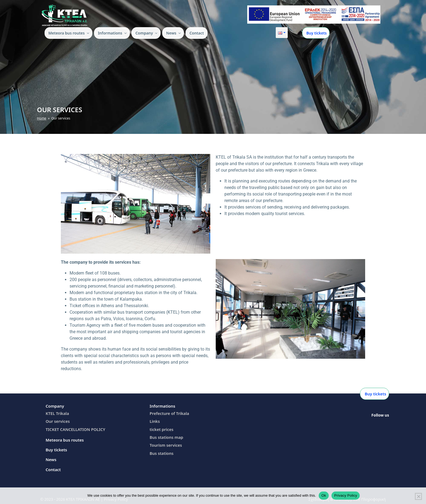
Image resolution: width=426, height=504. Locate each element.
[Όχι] (418, 496)
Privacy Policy (346, 495)
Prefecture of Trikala (169, 413)
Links (155, 420)
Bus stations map (166, 436)
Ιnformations (113, 33)
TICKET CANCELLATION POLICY (74, 428)
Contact (197, 33)
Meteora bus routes (69, 33)
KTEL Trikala (57, 413)
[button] (282, 33)
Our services (57, 420)
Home (42, 118)
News (174, 33)
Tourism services (165, 444)
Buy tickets (316, 33)
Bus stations (161, 451)
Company (147, 33)
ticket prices (161, 428)
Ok (324, 495)
